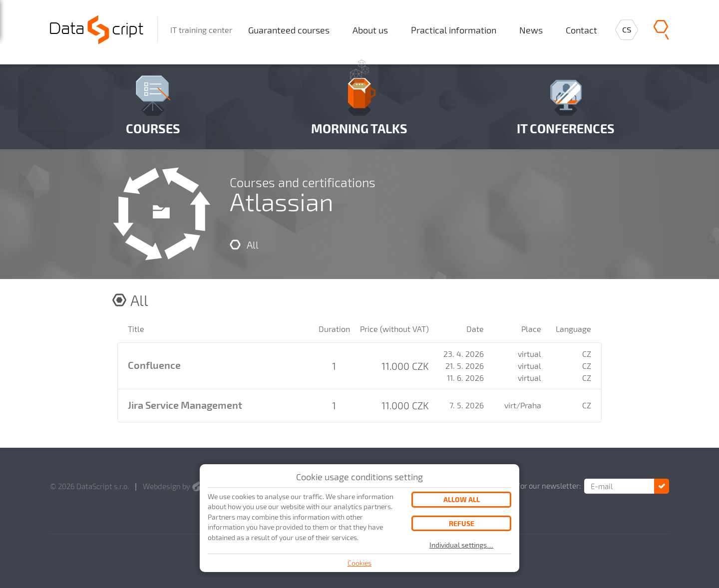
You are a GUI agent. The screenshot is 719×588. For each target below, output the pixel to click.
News (531, 30)
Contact (581, 30)
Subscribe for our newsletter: (532, 486)
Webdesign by (172, 486)
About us (370, 30)
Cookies (359, 563)
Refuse (462, 523)
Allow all (462, 499)
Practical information (454, 30)
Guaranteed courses (289, 30)
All (253, 245)
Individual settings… (462, 545)
